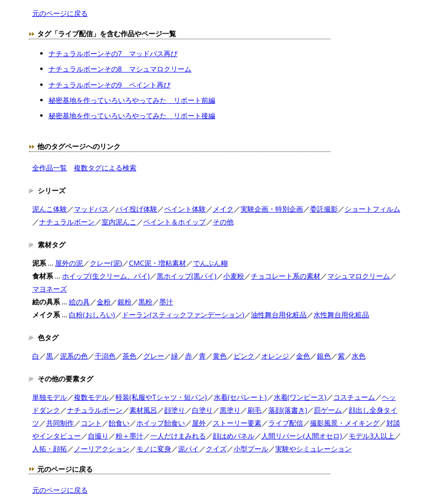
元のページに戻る (60, 13)
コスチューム (354, 397)
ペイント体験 (185, 209)
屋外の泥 (69, 263)
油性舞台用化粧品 (279, 315)
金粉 (104, 302)
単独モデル (50, 397)
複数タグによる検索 (105, 168)
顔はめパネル (234, 436)
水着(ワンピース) (300, 397)
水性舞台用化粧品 (341, 315)
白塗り (202, 410)
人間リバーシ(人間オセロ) (302, 436)
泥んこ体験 (50, 209)
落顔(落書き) (288, 410)
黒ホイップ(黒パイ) (187, 276)
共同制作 (60, 423)
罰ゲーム (328, 410)
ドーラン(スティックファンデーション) (183, 315)
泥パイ (188, 449)
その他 (223, 222)
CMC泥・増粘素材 (157, 263)
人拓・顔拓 (50, 449)
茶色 (129, 356)
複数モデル (91, 397)
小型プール (251, 449)
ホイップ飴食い (161, 423)
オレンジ (275, 356)
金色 (303, 356)
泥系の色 (74, 356)
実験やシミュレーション (313, 449)
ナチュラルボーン (67, 222)
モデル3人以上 (372, 436)
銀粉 (124, 302)
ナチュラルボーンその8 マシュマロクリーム (120, 69)
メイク (223, 209)
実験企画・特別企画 (272, 209)
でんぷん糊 (210, 263)
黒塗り (230, 410)
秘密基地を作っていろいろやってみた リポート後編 (132, 115)
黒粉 (145, 302)
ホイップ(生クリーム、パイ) (106, 276)
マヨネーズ (50, 289)
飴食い (119, 423)
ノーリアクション (102, 449)
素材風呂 (143, 410)
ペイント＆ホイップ (175, 222)
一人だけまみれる (178, 436)
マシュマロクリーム (359, 276)
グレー (154, 356)
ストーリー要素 (237, 423)
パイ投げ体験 (136, 209)
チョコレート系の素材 (286, 276)
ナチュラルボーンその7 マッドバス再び (113, 53)
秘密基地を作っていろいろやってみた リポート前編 (132, 100)
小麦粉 (234, 276)
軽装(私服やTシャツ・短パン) (161, 397)
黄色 (220, 356)
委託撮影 (324, 209)
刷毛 (254, 410)
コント (91, 423)
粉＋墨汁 (129, 436)
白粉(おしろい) (92, 315)
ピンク (244, 356)
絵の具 (79, 302)
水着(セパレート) (240, 397)
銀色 (324, 356)
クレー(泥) (106, 263)
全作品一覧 (50, 168)
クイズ (216, 449)
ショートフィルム (372, 209)
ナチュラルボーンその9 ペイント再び (110, 85)
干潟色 (105, 356)
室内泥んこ (119, 222)
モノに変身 (154, 449)
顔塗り (175, 410)
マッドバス (91, 209)
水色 (359, 356)
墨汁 (166, 302)
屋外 (199, 423)
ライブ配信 (286, 423)
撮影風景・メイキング (345, 423)
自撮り (98, 436)
